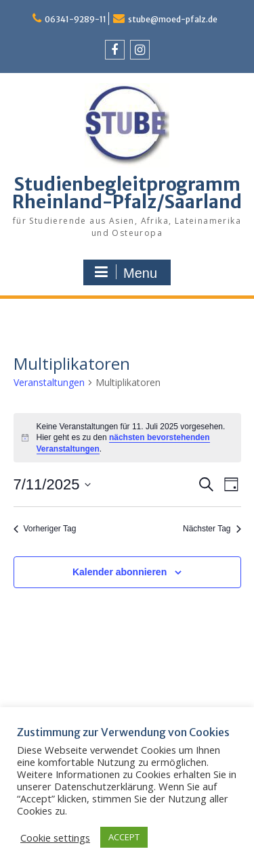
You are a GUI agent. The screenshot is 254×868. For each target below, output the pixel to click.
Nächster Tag (212, 529)
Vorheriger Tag (45, 529)
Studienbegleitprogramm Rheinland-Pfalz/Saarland (127, 193)
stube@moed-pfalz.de (173, 19)
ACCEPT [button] (124, 837)
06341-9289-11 (76, 19)
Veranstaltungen (49, 382)
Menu (125, 272)
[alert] (127, 438)
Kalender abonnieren (120, 572)
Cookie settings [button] (55, 838)
